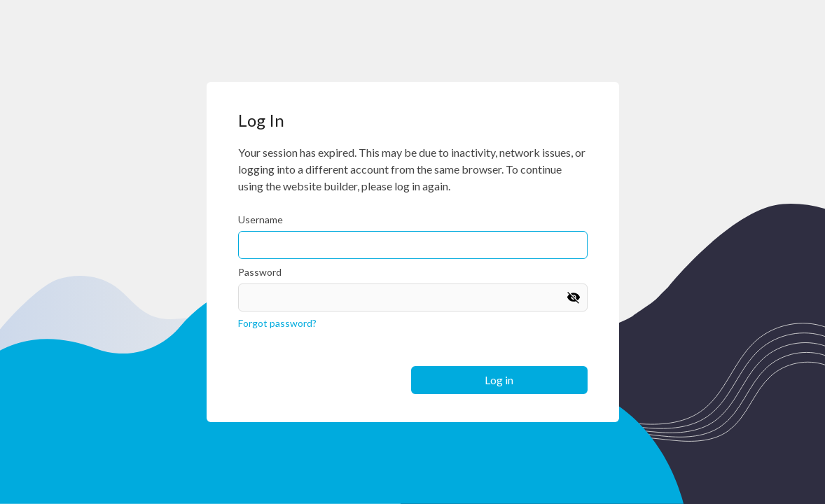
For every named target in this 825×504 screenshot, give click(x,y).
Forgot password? (277, 323)
